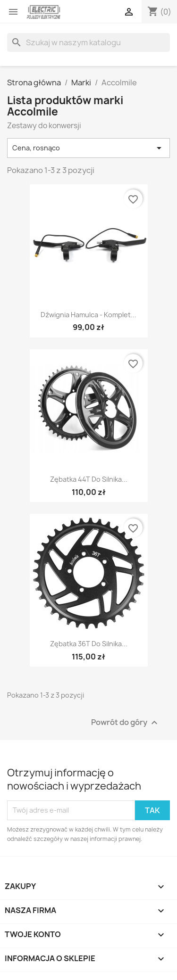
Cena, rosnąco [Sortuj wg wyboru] (88, 148)
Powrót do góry (126, 722)
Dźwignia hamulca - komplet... (88, 315)
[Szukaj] (88, 42)
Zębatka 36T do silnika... (89, 644)
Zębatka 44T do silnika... (89, 479)
